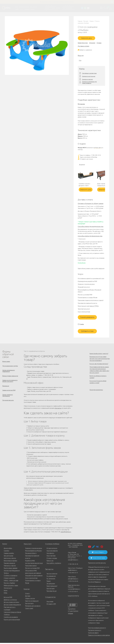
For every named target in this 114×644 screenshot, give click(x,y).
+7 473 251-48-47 (65, 6)
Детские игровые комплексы (11, 603)
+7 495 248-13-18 (48, 6)
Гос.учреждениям (51, 577)
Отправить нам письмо (85, 160)
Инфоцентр (27, 9)
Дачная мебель (8, 549)
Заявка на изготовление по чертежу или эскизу (10, 383)
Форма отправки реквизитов (10, 377)
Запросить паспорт (88, 80)
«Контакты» (58, 409)
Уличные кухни (8, 589)
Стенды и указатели (9, 579)
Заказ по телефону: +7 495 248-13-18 (89, 156)
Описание (92, 43)
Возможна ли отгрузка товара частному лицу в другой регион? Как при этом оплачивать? (100, 360)
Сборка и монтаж (30, 600)
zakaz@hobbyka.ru (48, 10)
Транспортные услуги (84, 309)
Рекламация (6, 388)
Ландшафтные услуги (84, 288)
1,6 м (80, 61)
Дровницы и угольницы (10, 601)
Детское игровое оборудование (12, 606)
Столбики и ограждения (11, 577)
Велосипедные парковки (10, 562)
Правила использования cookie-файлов (99, 636)
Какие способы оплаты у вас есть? (99, 354)
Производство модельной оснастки (87, 304)
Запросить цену (87, 39)
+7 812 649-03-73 (48, 8)
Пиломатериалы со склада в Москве (88, 298)
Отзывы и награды (52, 559)
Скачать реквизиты (87, 318)
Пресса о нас (50, 562)
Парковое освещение (9, 564)
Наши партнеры (51, 557)
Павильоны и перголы (10, 567)
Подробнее (82, 263)
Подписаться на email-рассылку (97, 564)
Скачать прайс (29, 609)
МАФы (6, 594)
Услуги (22, 9)
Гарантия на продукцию (32, 602)
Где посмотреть (29, 605)
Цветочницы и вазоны (10, 559)
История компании (52, 549)
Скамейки (6, 552)
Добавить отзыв (87, 332)
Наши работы (33, 7)
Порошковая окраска (31, 567)
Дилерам (17, 9)
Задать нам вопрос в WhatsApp (87, 158)
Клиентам (27, 590)
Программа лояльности (95, 631)
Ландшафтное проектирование (34, 577)
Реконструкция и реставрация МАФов (88, 307)
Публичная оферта (93, 634)
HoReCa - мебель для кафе (11, 582)
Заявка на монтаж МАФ (9, 393)
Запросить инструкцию (89, 77)
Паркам (49, 582)
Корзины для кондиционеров (12, 621)
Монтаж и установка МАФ (85, 295)
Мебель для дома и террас (11, 587)
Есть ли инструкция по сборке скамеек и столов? (98, 387)
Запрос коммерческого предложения (9, 372)
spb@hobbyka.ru (72, 571)
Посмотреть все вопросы (96, 396)
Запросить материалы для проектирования (89, 83)
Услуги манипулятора (84, 312)
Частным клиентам (52, 575)
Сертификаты (50, 554)
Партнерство (49, 570)
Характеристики (83, 43)
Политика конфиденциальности (97, 629)
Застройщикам (51, 585)
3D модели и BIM (51, 605)
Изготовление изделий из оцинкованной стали (91, 279)
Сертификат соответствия (89, 74)
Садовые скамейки (9, 554)
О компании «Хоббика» (52, 545)
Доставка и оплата (83, 47)
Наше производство (24, 7)
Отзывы (99, 43)
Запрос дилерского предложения (8, 398)
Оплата (27, 595)
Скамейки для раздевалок (11, 618)
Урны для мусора (8, 557)
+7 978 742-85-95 (66, 8)
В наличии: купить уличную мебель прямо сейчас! (57, 2)
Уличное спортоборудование (12, 572)
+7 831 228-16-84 (65, 10)
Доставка (28, 597)
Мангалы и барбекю (9, 584)
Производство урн (52, 592)
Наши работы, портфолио (54, 564)
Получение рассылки (8, 403)
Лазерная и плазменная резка (86, 285)
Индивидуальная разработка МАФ (87, 282)
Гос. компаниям (51, 580)
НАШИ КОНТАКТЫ (73, 597)
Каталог (17, 7)
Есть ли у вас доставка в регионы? (99, 366)
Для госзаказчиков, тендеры (10, 367)
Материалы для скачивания (33, 607)
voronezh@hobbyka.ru (74, 590)
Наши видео (50, 603)
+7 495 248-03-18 (73, 565)
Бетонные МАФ (8, 598)
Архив (5, 592)
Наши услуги (27, 545)
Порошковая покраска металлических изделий (91, 301)
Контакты (33, 9)
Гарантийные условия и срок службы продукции (91, 269)
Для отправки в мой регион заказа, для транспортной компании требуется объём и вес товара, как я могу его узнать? (99, 373)
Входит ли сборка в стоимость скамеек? (98, 381)
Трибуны (6, 574)
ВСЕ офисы (56, 10)
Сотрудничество (50, 598)
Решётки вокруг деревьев (11, 569)
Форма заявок (6, 362)
